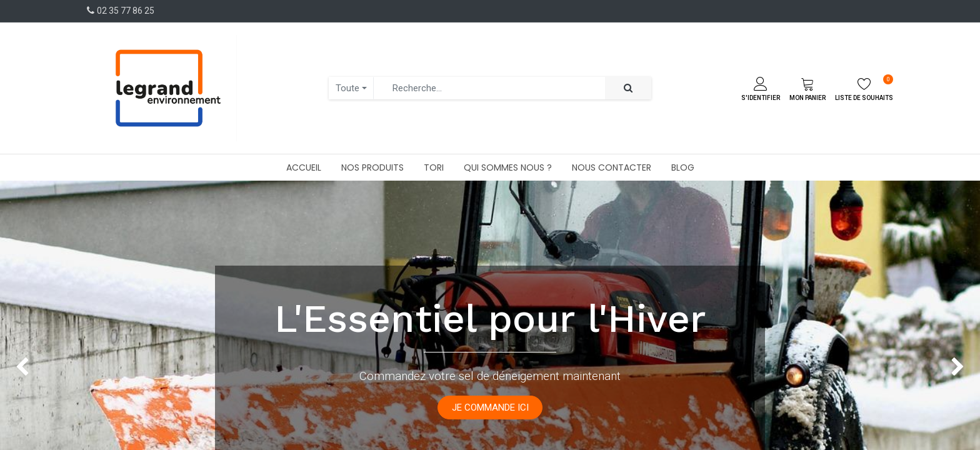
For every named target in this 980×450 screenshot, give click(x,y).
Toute (347, 88)
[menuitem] (304, 167)
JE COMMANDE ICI (490, 407)
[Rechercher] (628, 88)
